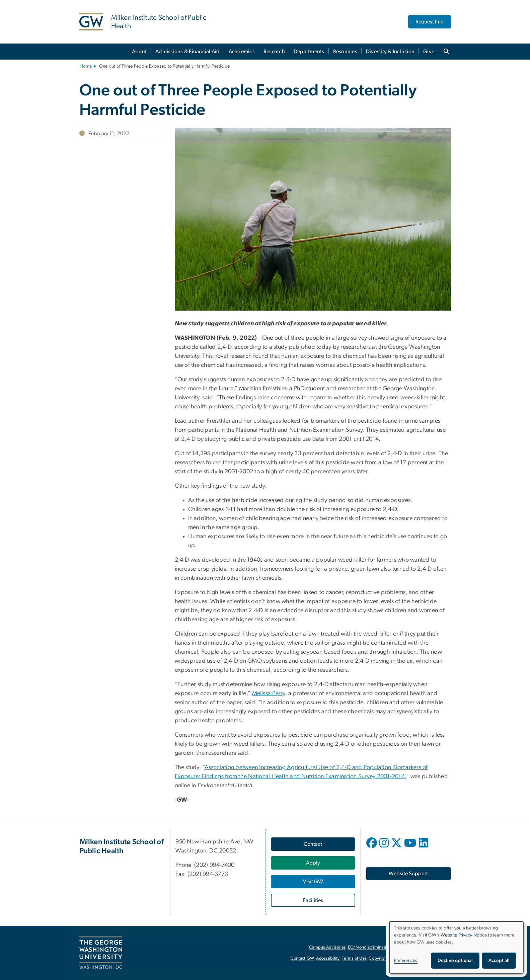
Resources (345, 52)
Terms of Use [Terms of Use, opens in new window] (354, 958)
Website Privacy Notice (464, 935)
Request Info (430, 22)
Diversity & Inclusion (390, 52)
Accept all (499, 961)
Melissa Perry (269, 693)
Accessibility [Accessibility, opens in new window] (328, 958)
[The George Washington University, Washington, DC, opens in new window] (101, 953)
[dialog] (456, 947)
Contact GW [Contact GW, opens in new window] (302, 958)
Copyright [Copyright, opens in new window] (378, 958)
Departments (309, 52)
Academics (242, 52)
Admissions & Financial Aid (188, 52)
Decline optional (455, 961)
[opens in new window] (372, 848)
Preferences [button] (406, 961)
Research (274, 52)
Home (86, 66)
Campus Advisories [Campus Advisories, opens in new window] (327, 947)
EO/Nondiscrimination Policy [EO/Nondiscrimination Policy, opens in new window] (376, 947)
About (139, 52)
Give (429, 52)
